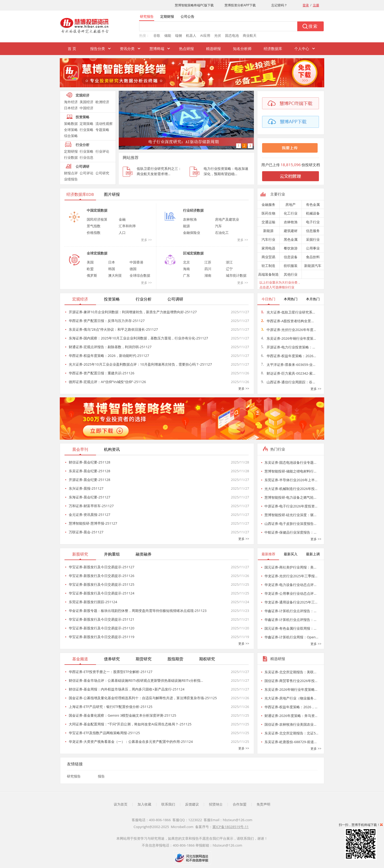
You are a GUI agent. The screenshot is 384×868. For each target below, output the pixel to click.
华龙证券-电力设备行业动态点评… (290, 585)
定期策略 (86, 124)
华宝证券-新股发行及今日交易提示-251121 (102, 619)
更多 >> (146, 240)
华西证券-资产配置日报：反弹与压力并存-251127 (107, 321)
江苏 (208, 262)
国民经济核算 (97, 219)
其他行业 (291, 274)
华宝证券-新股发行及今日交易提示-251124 (102, 593)
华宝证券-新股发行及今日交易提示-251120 (102, 628)
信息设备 (291, 257)
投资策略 (83, 117)
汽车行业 (268, 239)
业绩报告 (71, 179)
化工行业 (291, 213)
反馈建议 (192, 804)
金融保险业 (192, 233)
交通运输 (268, 222)
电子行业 (313, 222)
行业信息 (86, 157)
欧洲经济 (102, 102)
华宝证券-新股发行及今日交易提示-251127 (102, 567)
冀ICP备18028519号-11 (230, 827)
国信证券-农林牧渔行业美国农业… (290, 724)
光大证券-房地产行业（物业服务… (290, 698)
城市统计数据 (236, 275)
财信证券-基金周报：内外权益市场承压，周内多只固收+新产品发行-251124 (127, 689)
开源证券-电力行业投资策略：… (288, 347)
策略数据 (71, 124)
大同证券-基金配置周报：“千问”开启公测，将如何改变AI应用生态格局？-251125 (130, 724)
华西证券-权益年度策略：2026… (289, 356)
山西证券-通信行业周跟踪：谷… (288, 382)
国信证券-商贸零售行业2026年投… (291, 681)
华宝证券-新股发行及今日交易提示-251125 (102, 584)
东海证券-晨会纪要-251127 (90, 497)
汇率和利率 (127, 226)
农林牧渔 (190, 219)
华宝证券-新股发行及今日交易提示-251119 (102, 637)
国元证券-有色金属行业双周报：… (290, 628)
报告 (101, 776)
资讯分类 (127, 49)
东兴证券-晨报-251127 (86, 488)
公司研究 (102, 173)
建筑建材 (291, 231)
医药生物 (268, 213)
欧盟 (90, 269)
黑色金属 (291, 239)
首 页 (72, 49)
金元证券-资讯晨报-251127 (90, 515)
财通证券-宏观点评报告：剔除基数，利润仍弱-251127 (110, 347)
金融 (122, 219)
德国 (133, 269)
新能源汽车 (313, 266)
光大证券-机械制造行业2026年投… (291, 489)
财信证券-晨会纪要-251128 (90, 462)
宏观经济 (83, 95)
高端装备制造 (268, 274)
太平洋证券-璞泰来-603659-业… (288, 365)
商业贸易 (268, 257)
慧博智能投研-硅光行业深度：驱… (290, 515)
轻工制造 (268, 266)
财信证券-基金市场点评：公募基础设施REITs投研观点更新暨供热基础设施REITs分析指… (136, 680)
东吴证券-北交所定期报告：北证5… (291, 733)
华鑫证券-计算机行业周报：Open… (291, 637)
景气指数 (94, 226)
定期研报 (71, 151)
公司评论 (86, 173)
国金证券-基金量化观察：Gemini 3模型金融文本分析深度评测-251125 (122, 715)
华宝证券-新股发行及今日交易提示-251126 (102, 576)
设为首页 (121, 804)
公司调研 (83, 166)
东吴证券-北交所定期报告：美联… (290, 672)
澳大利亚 (115, 275)
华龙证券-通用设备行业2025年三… (291, 602)
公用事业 (313, 248)
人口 (122, 233)
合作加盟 (240, 804)
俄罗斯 (92, 275)
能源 (186, 226)
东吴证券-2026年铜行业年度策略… (291, 689)
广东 (186, 275)
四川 (208, 269)
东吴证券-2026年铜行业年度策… (289, 338)
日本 (112, 262)
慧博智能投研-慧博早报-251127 (93, 523)
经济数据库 (273, 49)
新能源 (268, 231)
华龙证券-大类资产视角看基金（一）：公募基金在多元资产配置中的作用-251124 (131, 742)
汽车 (218, 226)
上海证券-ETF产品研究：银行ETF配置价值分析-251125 (111, 707)
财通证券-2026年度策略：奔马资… (291, 716)
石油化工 (222, 233)
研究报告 (74, 776)
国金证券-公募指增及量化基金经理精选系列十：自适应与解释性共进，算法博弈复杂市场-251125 (143, 698)
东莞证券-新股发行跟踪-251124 (93, 602)
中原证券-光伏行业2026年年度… (289, 330)
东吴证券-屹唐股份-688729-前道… (291, 742)
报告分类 (98, 49)
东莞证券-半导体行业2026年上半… (291, 480)
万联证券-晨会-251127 (86, 532)
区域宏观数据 (193, 253)
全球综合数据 (140, 275)
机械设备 (313, 213)
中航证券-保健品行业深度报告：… (290, 532)
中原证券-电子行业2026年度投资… (291, 506)
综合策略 (71, 136)
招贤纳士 (216, 804)
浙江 (229, 262)
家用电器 (268, 248)
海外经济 (71, 102)
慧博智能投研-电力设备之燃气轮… (290, 497)
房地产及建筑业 (227, 219)
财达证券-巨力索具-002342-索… (288, 373)
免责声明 (263, 804)
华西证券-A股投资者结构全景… (287, 321)
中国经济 (86, 108)
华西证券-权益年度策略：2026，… (291, 707)
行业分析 (83, 145)
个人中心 (302, 49)
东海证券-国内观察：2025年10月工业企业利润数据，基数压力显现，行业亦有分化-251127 (138, 338)
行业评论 (102, 151)
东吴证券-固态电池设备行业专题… (290, 462)
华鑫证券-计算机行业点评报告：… (290, 611)
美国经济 (86, 102)
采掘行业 (313, 239)
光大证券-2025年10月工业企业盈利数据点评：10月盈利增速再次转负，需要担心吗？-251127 (140, 364)
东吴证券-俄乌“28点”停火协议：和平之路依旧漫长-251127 (113, 329)
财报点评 (71, 173)
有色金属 (313, 204)
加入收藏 (144, 804)
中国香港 (136, 262)
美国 (90, 262)
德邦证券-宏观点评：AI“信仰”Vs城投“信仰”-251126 (107, 382)
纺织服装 (291, 266)
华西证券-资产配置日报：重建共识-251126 (102, 373)
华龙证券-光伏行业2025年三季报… (291, 576)
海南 (186, 269)
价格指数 (94, 233)
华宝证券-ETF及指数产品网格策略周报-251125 (104, 733)
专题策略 (102, 130)
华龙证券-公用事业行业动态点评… (290, 593)
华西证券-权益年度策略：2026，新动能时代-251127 (109, 356)
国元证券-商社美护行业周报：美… (290, 567)
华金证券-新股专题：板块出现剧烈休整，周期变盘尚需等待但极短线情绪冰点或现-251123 (138, 611)
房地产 (291, 204)
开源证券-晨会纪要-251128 (90, 480)
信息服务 (313, 231)
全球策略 (71, 130)
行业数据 (71, 157)
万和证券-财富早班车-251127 (91, 506)
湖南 (208, 275)
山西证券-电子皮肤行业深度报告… (290, 524)
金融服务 (268, 204)
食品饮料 (313, 257)
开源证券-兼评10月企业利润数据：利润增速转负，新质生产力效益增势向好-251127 (133, 312)
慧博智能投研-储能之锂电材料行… (290, 471)
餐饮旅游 (291, 248)
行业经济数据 (193, 210)
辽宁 (229, 269)
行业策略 (86, 130)
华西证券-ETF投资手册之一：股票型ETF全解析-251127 (111, 672)
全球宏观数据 (97, 253)
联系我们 (168, 804)
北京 (186, 262)
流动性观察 (104, 124)
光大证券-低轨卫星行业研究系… (288, 312)
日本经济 (71, 108)
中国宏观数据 (97, 210)
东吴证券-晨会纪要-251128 (90, 471)
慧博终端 (157, 49)
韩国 (112, 269)
